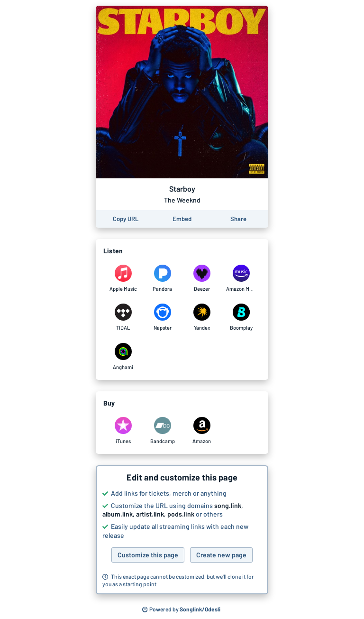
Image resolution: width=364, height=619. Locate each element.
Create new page (221, 555)
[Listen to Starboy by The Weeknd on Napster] (162, 317)
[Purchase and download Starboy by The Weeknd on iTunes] (123, 431)
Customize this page (148, 555)
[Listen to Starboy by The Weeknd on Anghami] (123, 357)
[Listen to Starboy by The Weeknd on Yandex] (202, 317)
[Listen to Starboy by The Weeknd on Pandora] (162, 278)
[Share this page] (238, 219)
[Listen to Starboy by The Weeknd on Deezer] (202, 278)
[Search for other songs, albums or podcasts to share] (182, 610)
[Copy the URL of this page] (126, 219)
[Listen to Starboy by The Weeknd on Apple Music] (123, 278)
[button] (182, 530)
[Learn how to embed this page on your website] (182, 219)
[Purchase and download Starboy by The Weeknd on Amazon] (202, 431)
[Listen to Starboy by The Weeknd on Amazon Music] (241, 278)
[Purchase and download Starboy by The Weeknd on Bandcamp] (162, 431)
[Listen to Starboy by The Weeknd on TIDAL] (123, 317)
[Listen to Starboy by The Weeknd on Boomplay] (241, 317)
